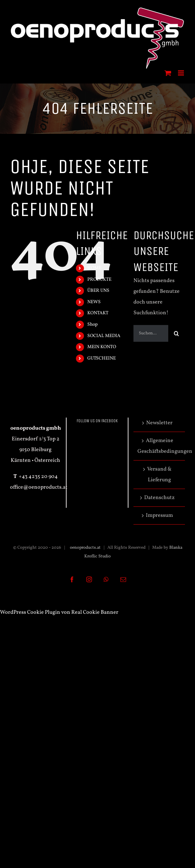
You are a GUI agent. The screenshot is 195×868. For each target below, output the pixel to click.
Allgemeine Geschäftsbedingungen (160, 446)
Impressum (159, 516)
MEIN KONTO (102, 347)
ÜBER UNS (98, 291)
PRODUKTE (99, 280)
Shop (92, 324)
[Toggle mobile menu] (181, 73)
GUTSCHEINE (102, 358)
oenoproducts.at (85, 548)
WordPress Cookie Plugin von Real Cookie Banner (59, 612)
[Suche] (177, 333)
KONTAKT (98, 313)
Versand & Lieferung (159, 475)
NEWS (94, 302)
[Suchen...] (151, 333)
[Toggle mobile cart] (168, 73)
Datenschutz (159, 498)
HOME (94, 268)
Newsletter (159, 423)
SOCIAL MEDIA (104, 336)
